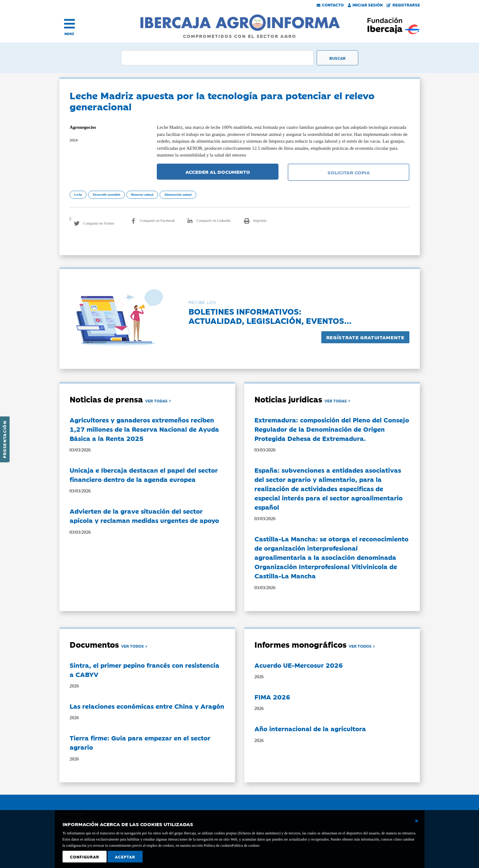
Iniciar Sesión (365, 5)
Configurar (85, 857)
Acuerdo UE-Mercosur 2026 (299, 665)
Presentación (4, 439)
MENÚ (69, 34)
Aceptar (125, 857)
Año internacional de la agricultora (310, 728)
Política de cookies (246, 846)
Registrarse (403, 5)
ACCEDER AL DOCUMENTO (218, 172)
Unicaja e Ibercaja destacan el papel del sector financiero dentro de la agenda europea (144, 475)
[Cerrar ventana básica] (416, 821)
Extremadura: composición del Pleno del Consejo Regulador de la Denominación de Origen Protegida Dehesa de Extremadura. (332, 429)
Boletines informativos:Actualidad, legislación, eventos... (270, 316)
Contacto (330, 5)
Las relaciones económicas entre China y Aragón (147, 706)
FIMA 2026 (272, 697)
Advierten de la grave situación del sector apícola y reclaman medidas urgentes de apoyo (144, 516)
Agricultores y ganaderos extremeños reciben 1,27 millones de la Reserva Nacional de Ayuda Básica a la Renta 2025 (144, 429)
